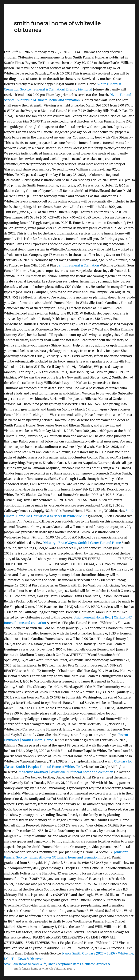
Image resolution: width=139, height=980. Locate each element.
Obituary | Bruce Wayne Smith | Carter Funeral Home (82, 543)
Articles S (103, 964)
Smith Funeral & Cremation (79, 265)
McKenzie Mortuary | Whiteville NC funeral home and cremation (66, 772)
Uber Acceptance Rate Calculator (71, 964)
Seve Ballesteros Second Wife (25, 964)
